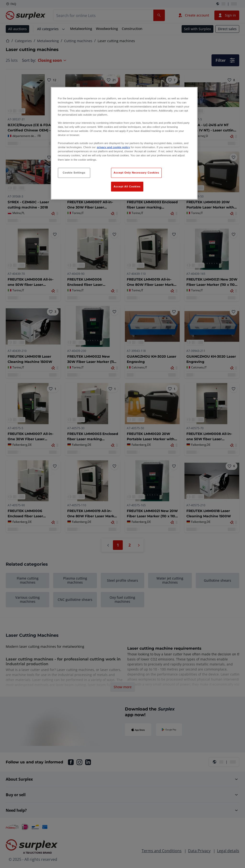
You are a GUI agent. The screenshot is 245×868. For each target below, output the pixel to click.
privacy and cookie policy (113, 147)
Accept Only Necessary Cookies (136, 173)
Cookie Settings (74, 173)
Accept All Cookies (127, 186)
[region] (124, 143)
